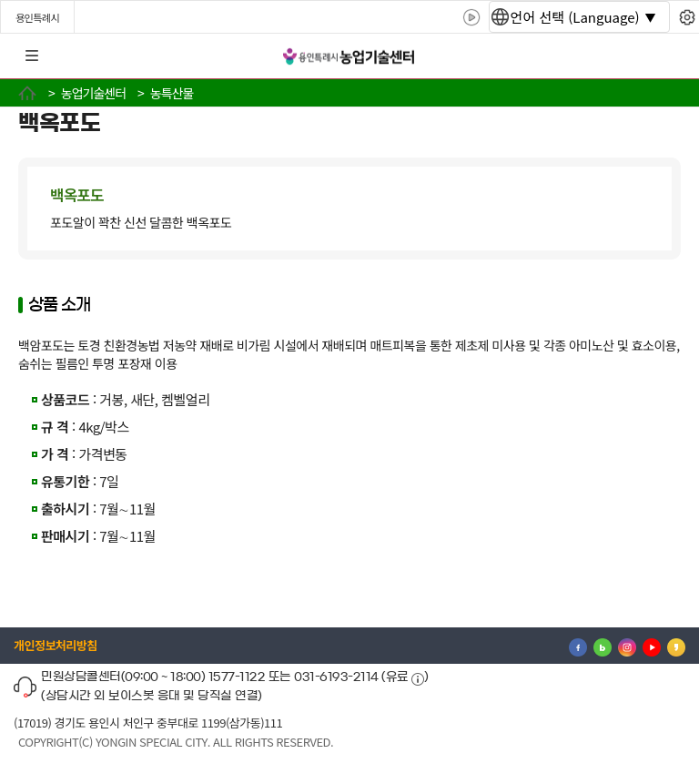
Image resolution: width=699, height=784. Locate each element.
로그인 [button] (669, 56)
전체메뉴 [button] (32, 56)
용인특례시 (37, 17)
